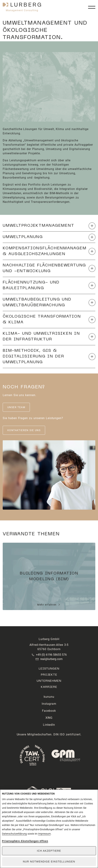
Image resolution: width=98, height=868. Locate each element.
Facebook (49, 711)
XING (49, 718)
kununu (49, 697)
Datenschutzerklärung (14, 834)
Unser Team (16, 407)
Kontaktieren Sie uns (24, 430)
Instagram (49, 704)
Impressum (44, 834)
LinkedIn (49, 725)
